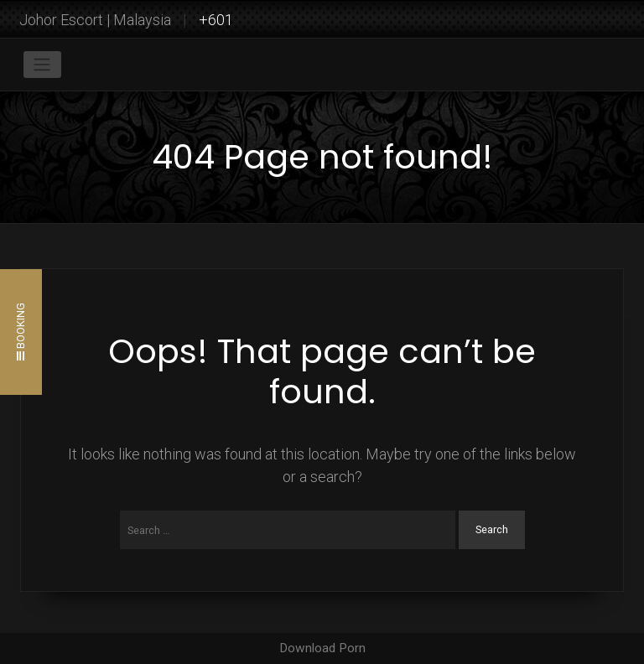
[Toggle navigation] (42, 65)
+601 (216, 20)
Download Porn (322, 648)
